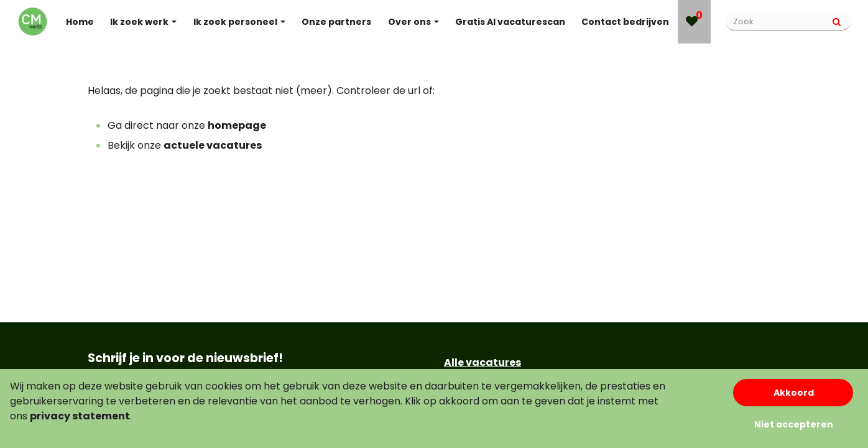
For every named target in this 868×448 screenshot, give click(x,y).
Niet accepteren (794, 424)
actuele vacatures (213, 145)
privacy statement (80, 416)
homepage (237, 125)
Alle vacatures (482, 362)
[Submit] (837, 22)
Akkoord (794, 393)
